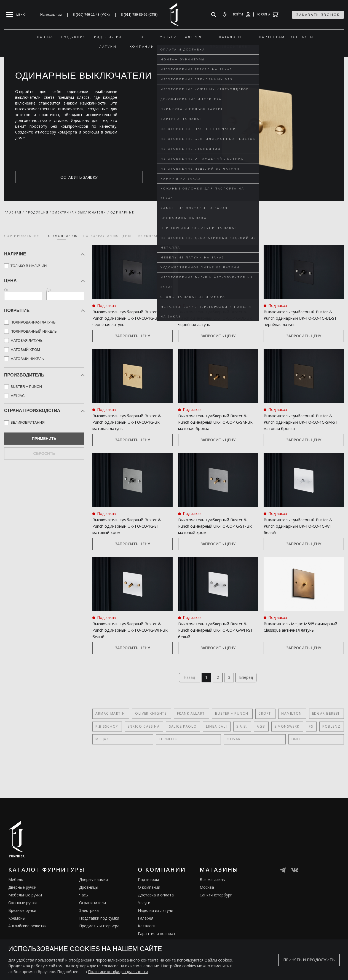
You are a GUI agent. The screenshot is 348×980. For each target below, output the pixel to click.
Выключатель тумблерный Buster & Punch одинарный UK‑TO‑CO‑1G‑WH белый (298, 539)
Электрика (89, 932)
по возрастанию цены (107, 236)
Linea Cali (215, 748)
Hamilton (285, 735)
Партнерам (148, 901)
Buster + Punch (227, 735)
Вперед (250, 698)
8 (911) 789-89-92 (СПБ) (139, 15)
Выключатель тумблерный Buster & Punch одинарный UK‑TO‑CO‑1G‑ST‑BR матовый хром (214, 542)
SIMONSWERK (284, 748)
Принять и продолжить (309, 960)
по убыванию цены (157, 236)
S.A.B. (240, 748)
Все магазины (213, 901)
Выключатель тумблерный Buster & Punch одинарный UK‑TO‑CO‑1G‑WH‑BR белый (126, 649)
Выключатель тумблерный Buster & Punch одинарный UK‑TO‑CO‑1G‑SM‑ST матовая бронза (299, 431)
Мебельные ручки (25, 917)
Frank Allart (188, 735)
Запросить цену (132, 342)
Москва (207, 909)
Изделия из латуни (156, 932)
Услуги (144, 924)
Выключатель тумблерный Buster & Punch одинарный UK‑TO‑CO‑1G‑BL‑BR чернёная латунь (215, 321)
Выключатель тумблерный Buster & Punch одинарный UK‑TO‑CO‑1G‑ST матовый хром (132, 539)
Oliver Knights (149, 735)
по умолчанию (62, 236)
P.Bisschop (107, 748)
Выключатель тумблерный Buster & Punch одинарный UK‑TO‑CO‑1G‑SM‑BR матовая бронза (214, 431)
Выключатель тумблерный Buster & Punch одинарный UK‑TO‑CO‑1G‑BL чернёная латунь (126, 321)
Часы (84, 917)
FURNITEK (128, 761)
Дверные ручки (22, 909)
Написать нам (51, 15)
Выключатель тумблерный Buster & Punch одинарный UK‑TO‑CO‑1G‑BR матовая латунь (126, 431)
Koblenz (327, 748)
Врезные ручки (22, 932)
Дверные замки (93, 901)
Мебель (16, 901)
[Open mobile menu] (16, 15)
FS (307, 748)
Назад (186, 698)
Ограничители (93, 924)
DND (174, 761)
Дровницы (89, 909)
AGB (258, 748)
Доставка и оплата (156, 917)
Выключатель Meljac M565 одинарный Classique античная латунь (303, 649)
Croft (259, 735)
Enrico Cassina (143, 748)
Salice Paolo (182, 748)
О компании (149, 909)
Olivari (153, 761)
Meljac (102, 761)
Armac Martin (110, 735)
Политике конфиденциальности (118, 972)
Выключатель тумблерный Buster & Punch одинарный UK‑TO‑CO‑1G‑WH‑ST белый (212, 649)
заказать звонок (318, 15)
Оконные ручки (22, 924)
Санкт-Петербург (216, 917)
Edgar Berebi (318, 735)
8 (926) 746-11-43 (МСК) (91, 15)
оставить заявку (42, 177)
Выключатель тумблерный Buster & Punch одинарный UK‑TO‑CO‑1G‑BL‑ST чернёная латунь (300, 321)
